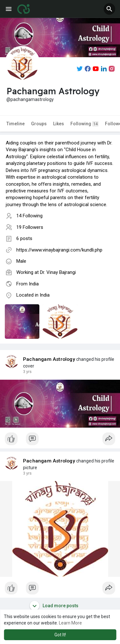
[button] (109, 9)
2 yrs (27, 372)
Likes (59, 124)
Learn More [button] (70, 623)
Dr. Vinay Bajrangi (58, 272)
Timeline (16, 124)
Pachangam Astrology (49, 359)
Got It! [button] (60, 635)
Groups (39, 124)
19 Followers (30, 227)
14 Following (29, 216)
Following (84, 124)
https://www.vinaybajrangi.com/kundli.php (59, 250)
